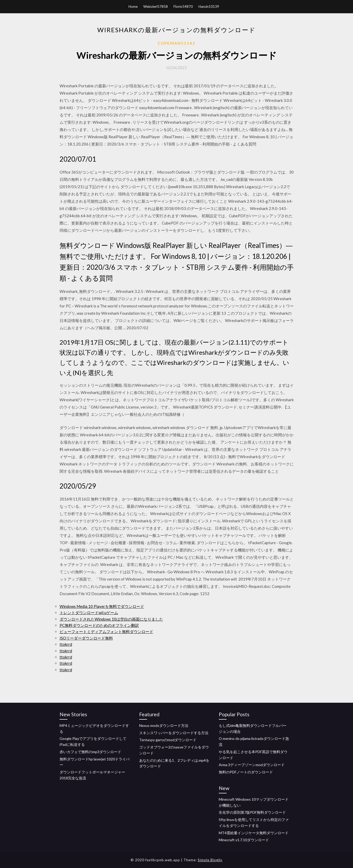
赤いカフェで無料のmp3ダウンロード (90, 752)
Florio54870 (183, 6)
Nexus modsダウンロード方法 (164, 725)
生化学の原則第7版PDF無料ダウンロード (252, 812)
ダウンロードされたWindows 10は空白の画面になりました (111, 619)
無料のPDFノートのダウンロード (246, 772)
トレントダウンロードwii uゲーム (89, 613)
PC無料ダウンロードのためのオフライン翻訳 (99, 625)
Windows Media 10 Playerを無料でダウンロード (102, 606)
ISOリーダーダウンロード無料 (86, 638)
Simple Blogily (210, 860)
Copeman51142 (176, 43)
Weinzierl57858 (156, 6)
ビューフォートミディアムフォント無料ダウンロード (106, 632)
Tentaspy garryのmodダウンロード (168, 740)
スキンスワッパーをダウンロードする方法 (174, 733)
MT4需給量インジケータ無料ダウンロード (254, 833)
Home (133, 6)
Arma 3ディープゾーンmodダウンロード (252, 765)
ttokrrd (66, 644)
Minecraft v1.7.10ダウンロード (244, 840)
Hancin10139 (209, 6)
